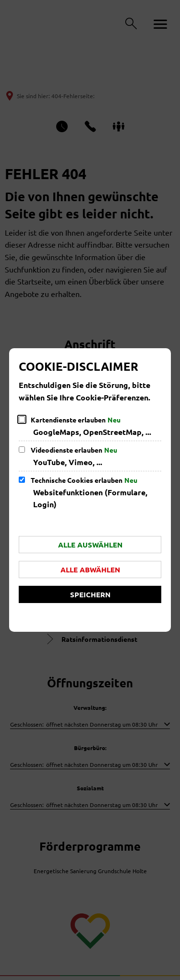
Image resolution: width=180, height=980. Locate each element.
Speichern (90, 594)
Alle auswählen (90, 545)
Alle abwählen (90, 570)
